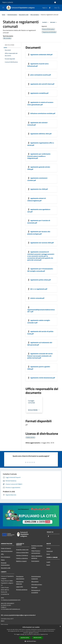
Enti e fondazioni (6, 557)
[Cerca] (59, 8)
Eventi (48, 565)
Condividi (46, 22)
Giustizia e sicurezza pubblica (37, 547)
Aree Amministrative (7, 551)
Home (4, 15)
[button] (31, 641)
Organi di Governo (6, 548)
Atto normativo (35, 15)
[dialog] (31, 634)
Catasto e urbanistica (22, 558)
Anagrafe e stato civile (22, 550)
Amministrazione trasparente (36, 578)
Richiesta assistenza (22, 590)
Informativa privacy (37, 584)
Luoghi (48, 562)
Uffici (2, 554)
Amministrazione (12, 15)
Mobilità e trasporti (21, 561)
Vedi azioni (54, 22)
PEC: (2, 615)
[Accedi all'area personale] (55, 2)
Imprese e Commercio (22, 555)
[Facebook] (49, 8)
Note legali (34, 587)
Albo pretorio (35, 582)
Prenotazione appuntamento (20, 578)
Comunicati (50, 551)
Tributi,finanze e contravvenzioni (36, 552)
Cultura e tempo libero (22, 552)
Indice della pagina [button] (9, 45)
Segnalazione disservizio (20, 583)
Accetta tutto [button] (25, 638)
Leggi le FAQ (20, 587)
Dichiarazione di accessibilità (36, 591)
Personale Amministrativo (5, 564)
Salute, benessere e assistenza (37, 557)
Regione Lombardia (8, 2)
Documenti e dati (24, 15)
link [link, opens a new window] (47, 634)
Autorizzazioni (35, 561)
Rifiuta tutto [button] (37, 638)
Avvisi (48, 554)
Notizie (48, 548)
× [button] (60, 627)
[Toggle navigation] (3, 8)
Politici (3, 560)
